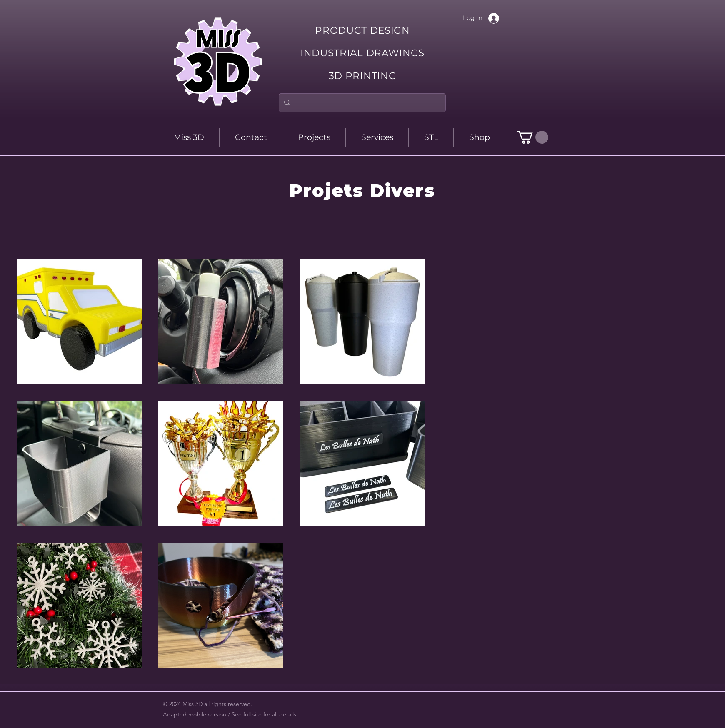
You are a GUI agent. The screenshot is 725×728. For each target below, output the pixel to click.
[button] (532, 137)
